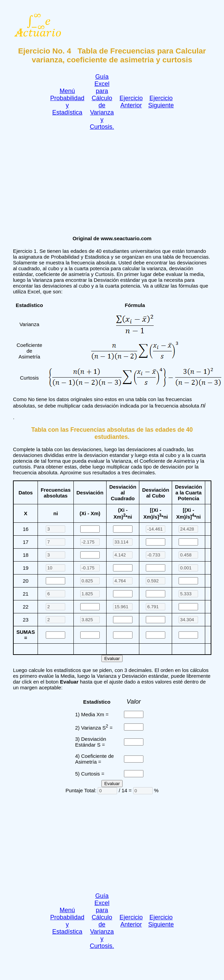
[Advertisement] (106, 181)
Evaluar (112, 659)
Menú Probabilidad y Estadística (67, 102)
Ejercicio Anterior (131, 102)
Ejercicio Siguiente (161, 102)
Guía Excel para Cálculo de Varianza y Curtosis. (102, 102)
